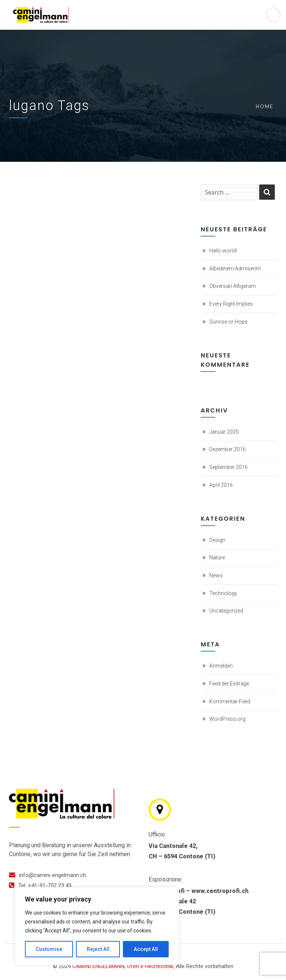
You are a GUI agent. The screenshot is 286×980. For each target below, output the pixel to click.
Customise (49, 949)
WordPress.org (227, 719)
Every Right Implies (231, 304)
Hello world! (223, 251)
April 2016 (221, 485)
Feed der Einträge (229, 684)
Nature (217, 558)
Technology (223, 593)
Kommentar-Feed (230, 701)
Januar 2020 (224, 432)
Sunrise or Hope (228, 322)
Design (217, 540)
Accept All (146, 949)
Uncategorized (226, 611)
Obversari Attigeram (233, 286)
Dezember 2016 (228, 449)
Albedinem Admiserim (235, 269)
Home (265, 106)
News (216, 575)
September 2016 (228, 467)
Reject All (98, 949)
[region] (97, 926)
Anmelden (221, 666)
